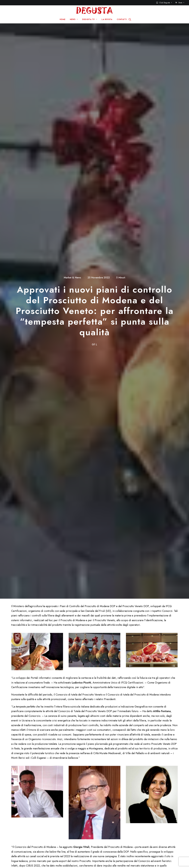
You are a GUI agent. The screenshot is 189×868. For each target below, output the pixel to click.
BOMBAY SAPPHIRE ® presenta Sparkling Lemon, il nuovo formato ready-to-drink (164, 587)
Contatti (108, 814)
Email (72, 695)
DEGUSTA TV (90, 19)
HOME (62, 19)
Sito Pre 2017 (112, 810)
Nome (16, 695)
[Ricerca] (130, 19)
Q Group (92, 860)
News (65, 814)
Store (181, 3)
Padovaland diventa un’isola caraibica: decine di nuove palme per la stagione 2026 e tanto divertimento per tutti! (49, 589)
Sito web (130, 695)
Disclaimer (108, 860)
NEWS (74, 19)
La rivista (67, 824)
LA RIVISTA (107, 19)
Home (66, 810)
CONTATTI (122, 19)
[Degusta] (94, 10)
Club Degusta (166, 3)
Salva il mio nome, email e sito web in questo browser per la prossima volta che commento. (54, 712)
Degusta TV (69, 819)
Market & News (72, 41)
